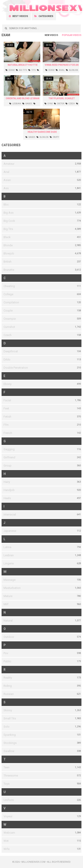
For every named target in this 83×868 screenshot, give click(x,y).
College (8, 294)
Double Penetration (16, 368)
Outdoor (9, 637)
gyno (49, 104)
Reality (8, 678)
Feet (6, 408)
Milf (6, 604)
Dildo (7, 359)
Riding (8, 686)
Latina (7, 547)
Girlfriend (9, 457)
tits (32, 70)
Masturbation (12, 588)
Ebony (8, 384)
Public (7, 661)
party (54, 137)
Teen (7, 767)
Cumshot (9, 327)
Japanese (10, 531)
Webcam (9, 833)
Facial (7, 400)
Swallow (9, 751)
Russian (9, 694)
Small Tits (10, 718)
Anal (6, 172)
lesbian (15, 104)
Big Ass (9, 213)
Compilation (11, 302)
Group (8, 466)
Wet (6, 841)
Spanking (10, 735)
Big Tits (8, 229)
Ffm (6, 425)
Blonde (8, 245)
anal (60, 70)
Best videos (18, 16)
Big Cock (9, 221)
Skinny (8, 710)
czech (70, 104)
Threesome (11, 776)
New (47, 35)
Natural (8, 621)
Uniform (9, 800)
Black (7, 237)
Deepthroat (11, 351)
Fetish (7, 417)
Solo (7, 727)
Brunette (9, 270)
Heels (7, 498)
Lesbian (9, 555)
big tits (21, 70)
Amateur (9, 164)
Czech (8, 335)
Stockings (10, 743)
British (8, 262)
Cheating (9, 286)
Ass (6, 188)
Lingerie (9, 563)
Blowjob (9, 253)
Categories (44, 16)
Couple (8, 311)
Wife (7, 849)
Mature (8, 596)
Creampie (10, 319)
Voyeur (8, 816)
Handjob (9, 490)
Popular (67, 35)
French (8, 433)
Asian (7, 180)
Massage (10, 580)
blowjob (72, 70)
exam (10, 70)
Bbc (6, 204)
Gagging (9, 449)
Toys (7, 784)
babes (27, 104)
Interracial (10, 514)
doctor (59, 104)
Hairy (7, 482)
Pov (6, 653)
